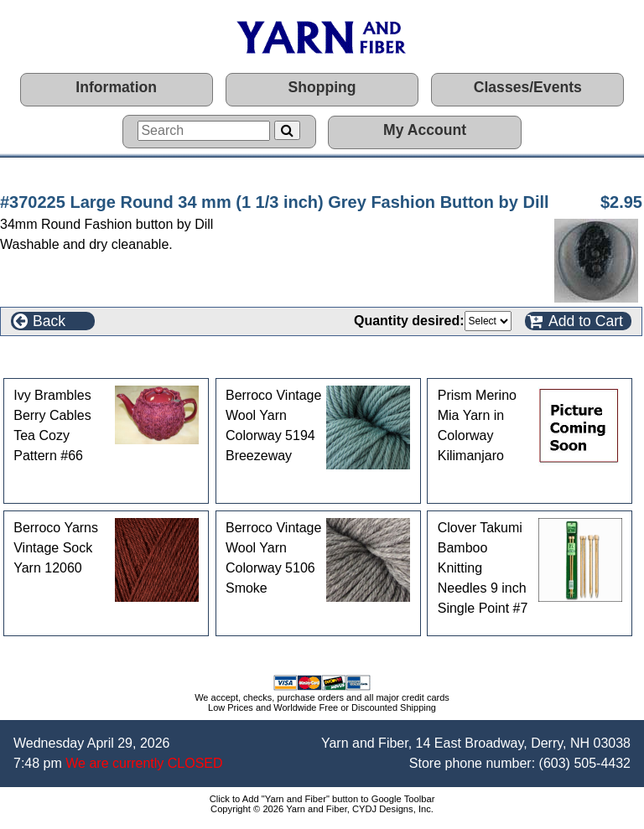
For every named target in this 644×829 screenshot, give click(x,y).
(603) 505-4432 (585, 763)
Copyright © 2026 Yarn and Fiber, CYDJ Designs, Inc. (322, 809)
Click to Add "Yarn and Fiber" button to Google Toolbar (322, 799)
